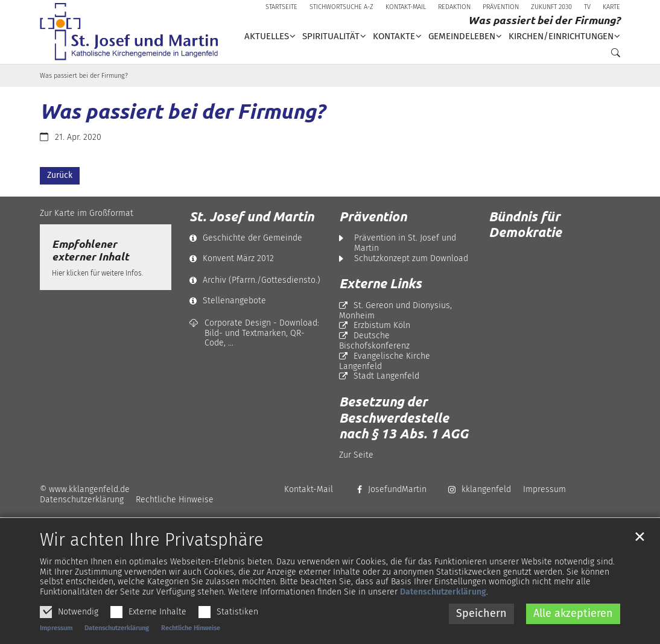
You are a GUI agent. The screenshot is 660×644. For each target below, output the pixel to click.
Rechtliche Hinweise (191, 630)
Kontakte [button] (394, 36)
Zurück (60, 175)
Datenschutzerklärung (443, 595)
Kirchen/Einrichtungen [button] (561, 36)
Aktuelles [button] (267, 36)
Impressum (56, 630)
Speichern (481, 616)
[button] (612, 55)
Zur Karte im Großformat (87, 213)
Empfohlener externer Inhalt (90, 250)
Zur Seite (356, 455)
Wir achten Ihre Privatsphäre (152, 543)
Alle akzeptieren (573, 616)
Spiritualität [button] (331, 36)
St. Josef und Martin (252, 216)
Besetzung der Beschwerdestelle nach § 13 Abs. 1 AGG (404, 418)
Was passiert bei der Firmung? (84, 76)
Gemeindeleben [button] (462, 36)
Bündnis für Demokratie (525, 224)
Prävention (373, 216)
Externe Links (380, 283)
